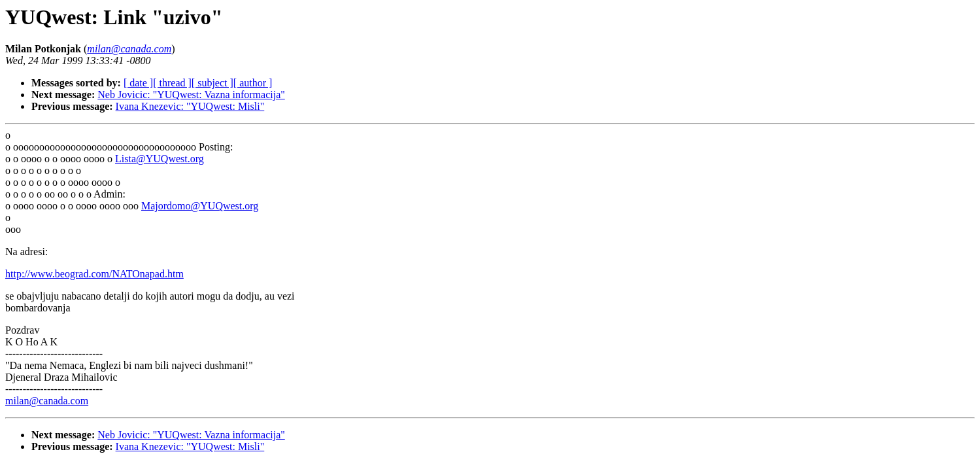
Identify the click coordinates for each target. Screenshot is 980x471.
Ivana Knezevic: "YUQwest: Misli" (190, 106)
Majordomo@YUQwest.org (200, 206)
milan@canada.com (47, 401)
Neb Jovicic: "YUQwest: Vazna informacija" (191, 95)
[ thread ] (172, 83)
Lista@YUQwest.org (160, 159)
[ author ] (253, 83)
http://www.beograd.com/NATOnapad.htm (94, 274)
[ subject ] (212, 83)
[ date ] (138, 83)
